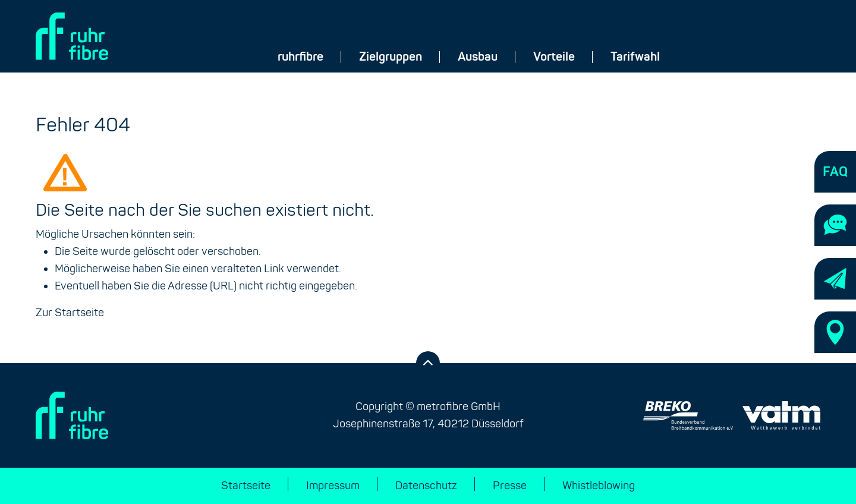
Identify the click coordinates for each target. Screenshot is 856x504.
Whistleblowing (599, 486)
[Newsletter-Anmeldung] (835, 279)
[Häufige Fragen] (835, 172)
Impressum (333, 486)
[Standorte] (835, 332)
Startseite (246, 486)
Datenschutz (426, 486)
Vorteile (554, 57)
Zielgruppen (391, 57)
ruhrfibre (300, 57)
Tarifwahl (635, 57)
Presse (510, 486)
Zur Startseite (70, 313)
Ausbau (478, 57)
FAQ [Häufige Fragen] (835, 172)
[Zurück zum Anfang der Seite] (428, 363)
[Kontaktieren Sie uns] (835, 225)
